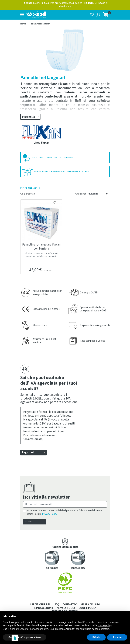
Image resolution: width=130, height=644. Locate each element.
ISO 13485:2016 (78, 568)
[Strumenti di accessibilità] (15, 638)
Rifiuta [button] (96, 637)
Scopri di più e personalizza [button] (25, 637)
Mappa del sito (90, 605)
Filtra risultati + (30, 188)
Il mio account (43, 608)
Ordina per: (81, 194)
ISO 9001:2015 (52, 568)
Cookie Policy (88, 608)
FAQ (57, 605)
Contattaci (70, 605)
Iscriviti (29, 521)
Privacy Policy (50, 514)
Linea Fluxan (41, 143)
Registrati (28, 452)
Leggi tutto (29, 117)
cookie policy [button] (105, 625)
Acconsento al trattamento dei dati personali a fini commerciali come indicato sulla (65, 512)
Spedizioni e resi (41, 605)
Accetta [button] (117, 637)
